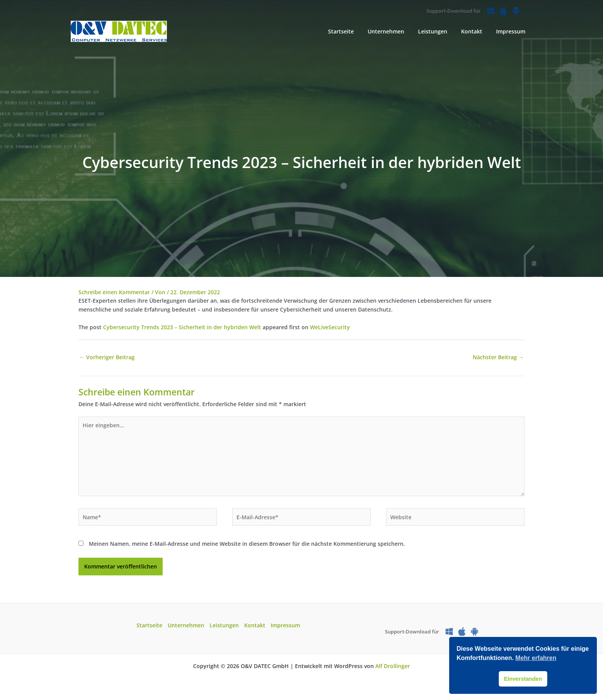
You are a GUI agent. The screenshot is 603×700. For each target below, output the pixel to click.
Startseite (149, 625)
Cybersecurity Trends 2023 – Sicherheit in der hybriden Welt (182, 327)
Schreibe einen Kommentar (114, 292)
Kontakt (255, 625)
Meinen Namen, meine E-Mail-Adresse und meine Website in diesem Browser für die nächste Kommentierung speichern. (247, 544)
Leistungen (224, 625)
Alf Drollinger (393, 666)
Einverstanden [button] (523, 679)
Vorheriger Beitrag (107, 357)
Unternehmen (186, 625)
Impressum (285, 625)
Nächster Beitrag (498, 357)
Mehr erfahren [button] (536, 658)
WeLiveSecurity (330, 327)
